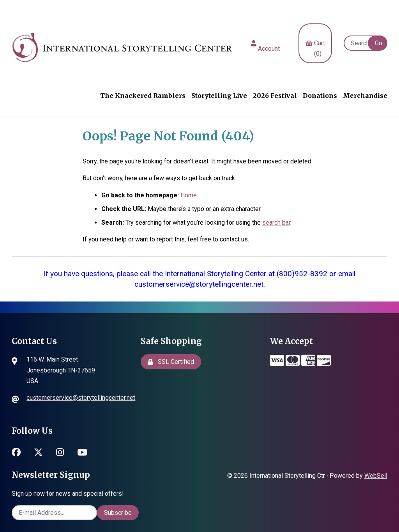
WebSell (376, 476)
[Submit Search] (378, 43)
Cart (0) (315, 43)
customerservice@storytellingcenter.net (81, 398)
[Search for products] (360, 43)
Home (189, 195)
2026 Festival (275, 96)
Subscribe (118, 513)
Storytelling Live (219, 96)
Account (265, 43)
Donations (320, 96)
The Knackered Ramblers (143, 96)
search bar (276, 223)
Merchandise (365, 96)
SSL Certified (171, 362)
